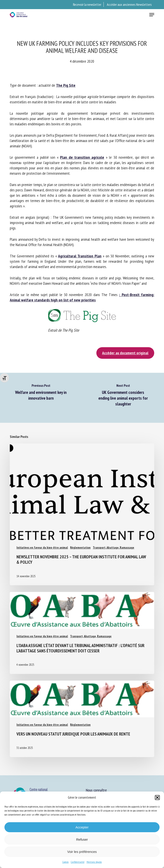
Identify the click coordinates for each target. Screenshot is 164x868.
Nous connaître (96, 790)
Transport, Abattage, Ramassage (113, 547)
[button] (157, 798)
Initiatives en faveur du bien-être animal (42, 547)
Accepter (82, 827)
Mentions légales (94, 862)
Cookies (65, 862)
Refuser (82, 839)
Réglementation (80, 547)
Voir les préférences (82, 852)
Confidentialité (78, 862)
